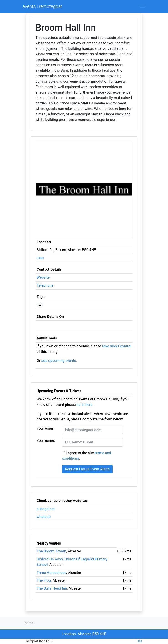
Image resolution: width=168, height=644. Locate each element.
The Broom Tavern (51, 551)
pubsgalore (46, 509)
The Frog (44, 580)
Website (43, 277)
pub (40, 305)
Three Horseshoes (51, 573)
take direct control (117, 346)
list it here (84, 405)
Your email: (46, 428)
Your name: (46, 441)
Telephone (45, 285)
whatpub (44, 517)
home (29, 623)
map (40, 258)
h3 (140, 641)
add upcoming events (59, 361)
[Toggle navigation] (143, 6)
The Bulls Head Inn (52, 588)
